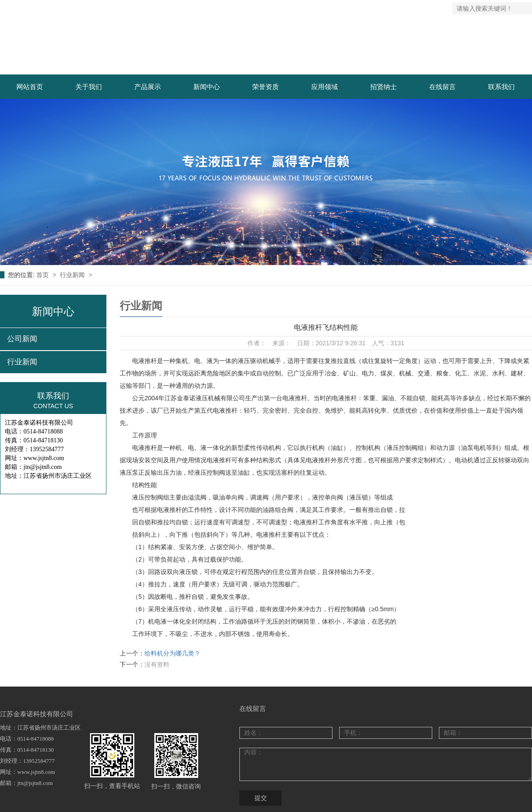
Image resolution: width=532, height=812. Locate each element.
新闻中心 (207, 87)
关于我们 (89, 87)
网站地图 (374, 8)
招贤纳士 (383, 87)
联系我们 (405, 8)
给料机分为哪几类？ (172, 653)
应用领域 (325, 87)
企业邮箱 (437, 8)
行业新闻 (73, 275)
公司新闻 (22, 339)
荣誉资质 (266, 87)
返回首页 (342, 8)
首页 (43, 275)
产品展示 (148, 87)
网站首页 (30, 87)
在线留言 (442, 87)
